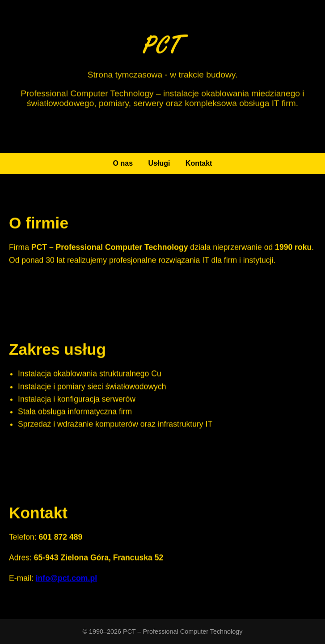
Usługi (159, 163)
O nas (123, 163)
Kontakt (199, 163)
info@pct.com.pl (66, 579)
